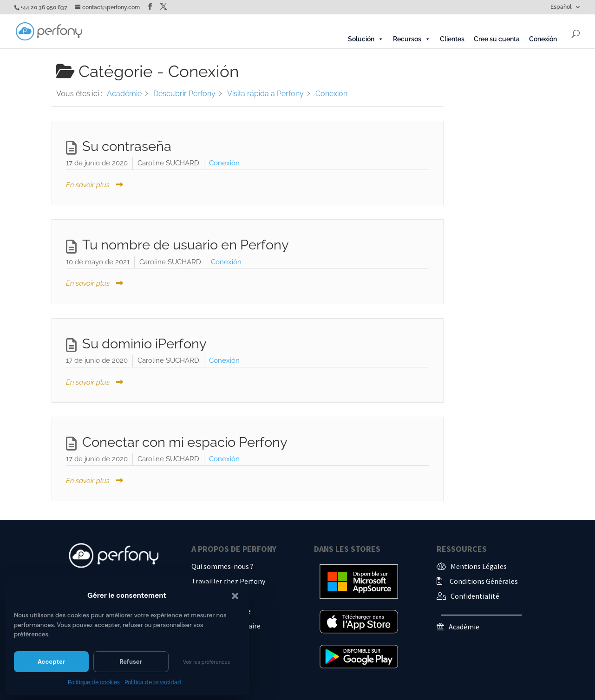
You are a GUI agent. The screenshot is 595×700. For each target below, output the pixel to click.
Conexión (543, 39)
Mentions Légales (479, 566)
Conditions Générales (484, 581)
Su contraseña (127, 146)
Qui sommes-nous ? (222, 566)
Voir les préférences (206, 662)
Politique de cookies (94, 682)
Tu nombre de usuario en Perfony (186, 245)
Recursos (412, 39)
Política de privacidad (153, 682)
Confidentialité (475, 596)
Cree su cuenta (497, 39)
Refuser (131, 662)
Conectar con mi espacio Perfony (185, 442)
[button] (235, 596)
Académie (464, 627)
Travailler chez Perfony (228, 581)
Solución (366, 39)
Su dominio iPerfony (144, 344)
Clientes (452, 39)
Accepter (51, 662)
